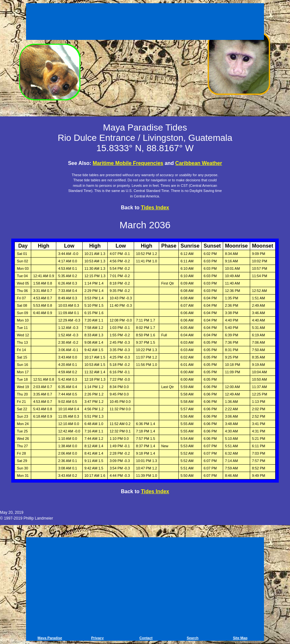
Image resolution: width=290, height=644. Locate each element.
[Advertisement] (145, 23)
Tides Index (155, 208)
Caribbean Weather (199, 163)
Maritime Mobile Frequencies (128, 163)
